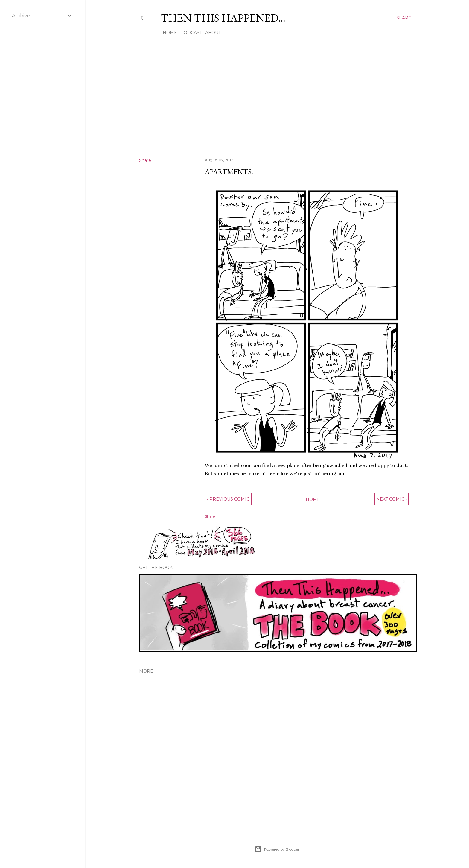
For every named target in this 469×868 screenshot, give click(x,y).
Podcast (189, 33)
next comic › (392, 499)
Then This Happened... (223, 18)
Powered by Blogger (277, 849)
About (211, 33)
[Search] (406, 18)
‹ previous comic (228, 499)
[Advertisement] (277, 101)
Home (168, 33)
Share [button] (145, 160)
